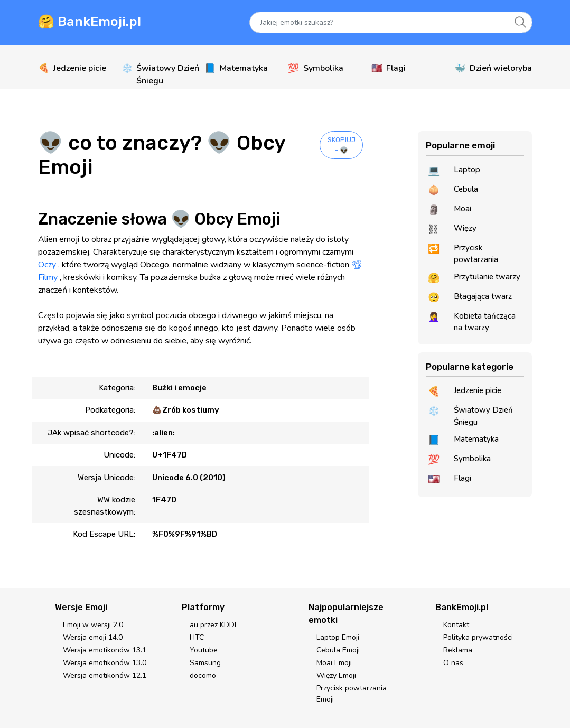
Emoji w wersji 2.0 (93, 625)
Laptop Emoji (338, 637)
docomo (203, 675)
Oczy (47, 265)
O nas (453, 663)
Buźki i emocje (179, 388)
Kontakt (456, 625)
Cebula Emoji (338, 650)
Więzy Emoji (336, 675)
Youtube (204, 650)
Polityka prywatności (478, 637)
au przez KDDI (213, 625)
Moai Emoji (334, 663)
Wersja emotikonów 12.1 (105, 675)
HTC (197, 637)
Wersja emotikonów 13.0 (105, 663)
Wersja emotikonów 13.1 (105, 650)
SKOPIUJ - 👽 (342, 145)
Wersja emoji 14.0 (93, 637)
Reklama (458, 650)
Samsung (205, 663)
